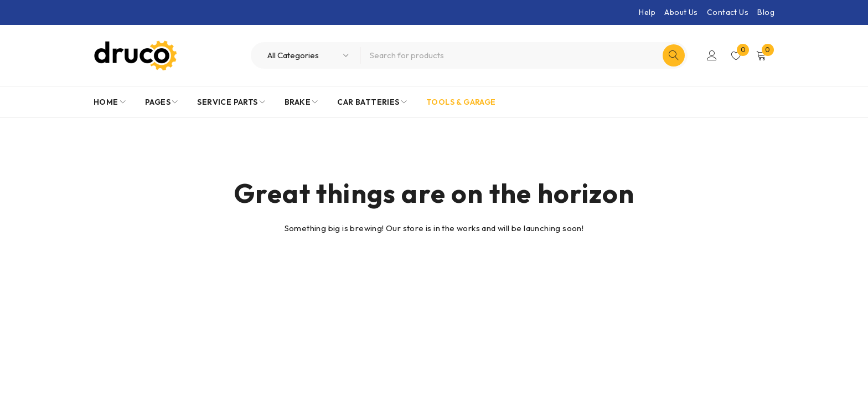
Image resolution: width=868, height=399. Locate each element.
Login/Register (712, 55)
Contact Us (728, 12)
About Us (681, 12)
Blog (766, 12)
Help (647, 12)
